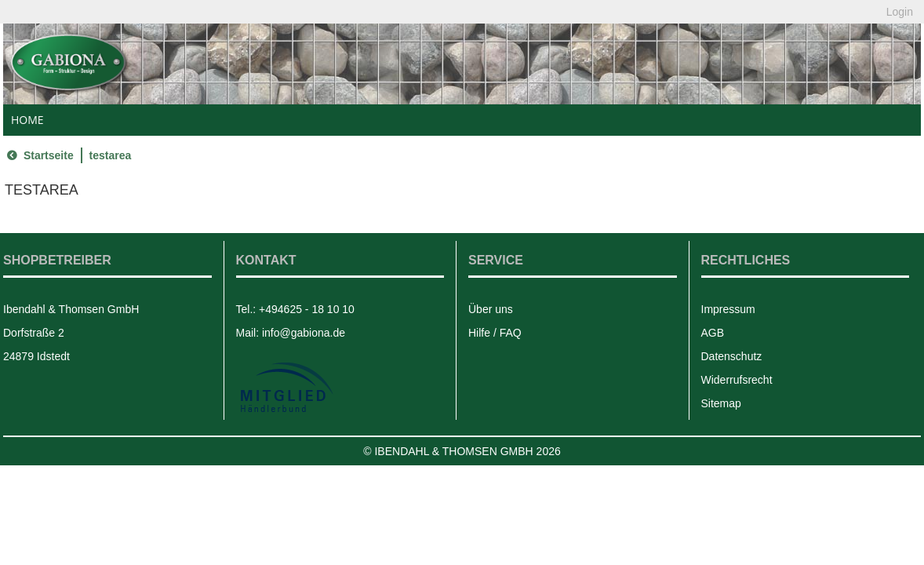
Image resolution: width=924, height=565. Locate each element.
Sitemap (721, 403)
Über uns (491, 309)
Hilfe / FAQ (495, 333)
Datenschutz (732, 356)
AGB (713, 333)
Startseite (38, 155)
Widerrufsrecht (737, 380)
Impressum (728, 309)
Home (27, 120)
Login (900, 12)
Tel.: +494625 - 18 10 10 (295, 309)
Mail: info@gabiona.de (291, 333)
